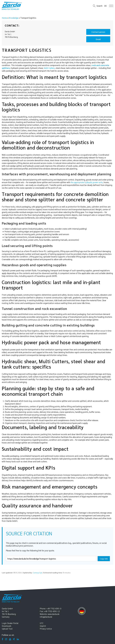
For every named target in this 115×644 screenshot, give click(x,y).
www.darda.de (54, 614)
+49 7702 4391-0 (54, 608)
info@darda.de (46, 617)
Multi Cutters (49, 68)
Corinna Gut (37, 573)
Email (98, 39)
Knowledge (14, 18)
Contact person (98, 32)
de (105, 6)
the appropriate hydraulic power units (87, 182)
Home (4, 18)
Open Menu (111, 6)
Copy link (104, 559)
